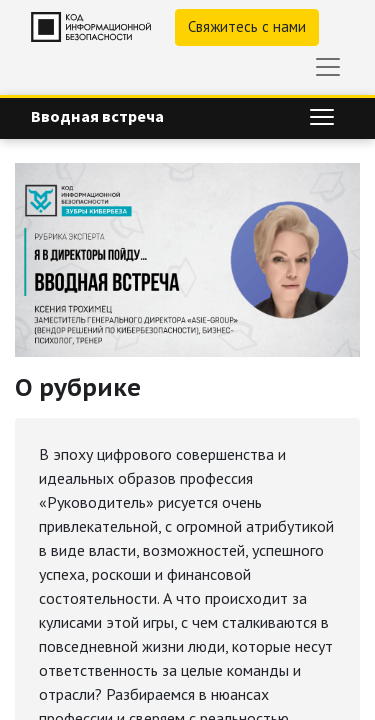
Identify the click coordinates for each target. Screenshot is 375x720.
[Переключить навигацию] (322, 117)
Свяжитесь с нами (247, 26)
